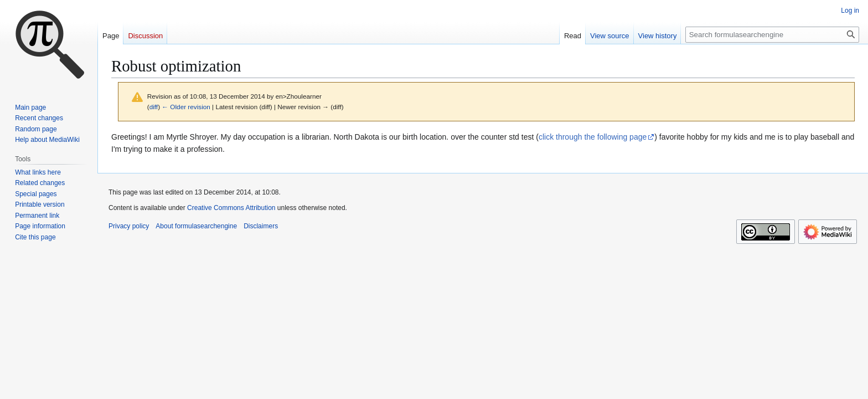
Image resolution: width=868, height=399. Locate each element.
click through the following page (593, 137)
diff (154, 107)
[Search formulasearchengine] (772, 35)
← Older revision (186, 107)
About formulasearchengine (196, 226)
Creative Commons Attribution (231, 208)
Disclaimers (261, 226)
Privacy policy (129, 226)
